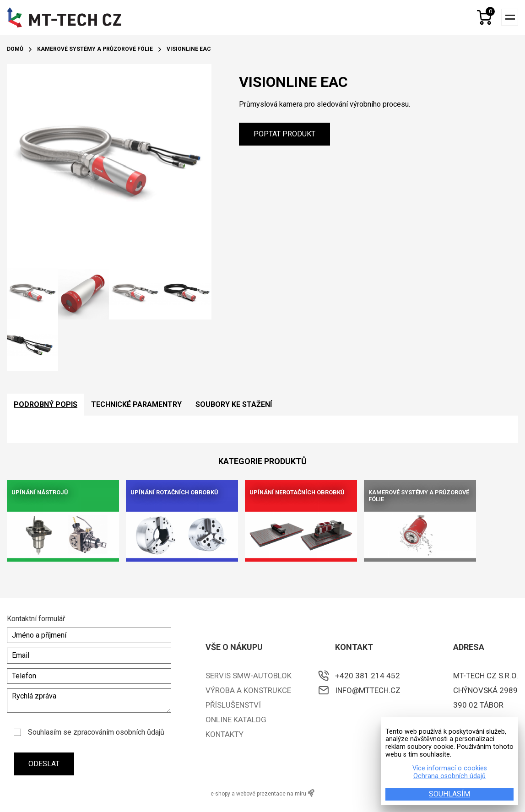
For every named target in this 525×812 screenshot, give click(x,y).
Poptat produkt (284, 134)
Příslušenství (233, 705)
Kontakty (225, 734)
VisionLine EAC (189, 49)
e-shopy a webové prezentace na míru (262, 793)
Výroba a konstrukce (248, 690)
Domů (15, 49)
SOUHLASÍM (449, 794)
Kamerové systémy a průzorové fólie (95, 49)
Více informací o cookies (450, 769)
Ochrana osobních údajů (449, 776)
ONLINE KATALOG (236, 720)
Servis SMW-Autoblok (249, 676)
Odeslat (44, 764)
